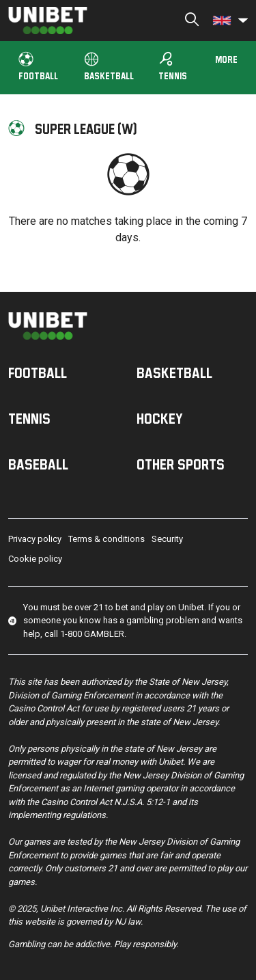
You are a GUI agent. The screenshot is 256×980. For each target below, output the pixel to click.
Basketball (109, 67)
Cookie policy (35, 559)
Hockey (160, 418)
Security (167, 539)
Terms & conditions (106, 539)
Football (38, 67)
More (226, 59)
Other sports (181, 464)
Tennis (173, 66)
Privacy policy (35, 539)
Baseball (38, 464)
